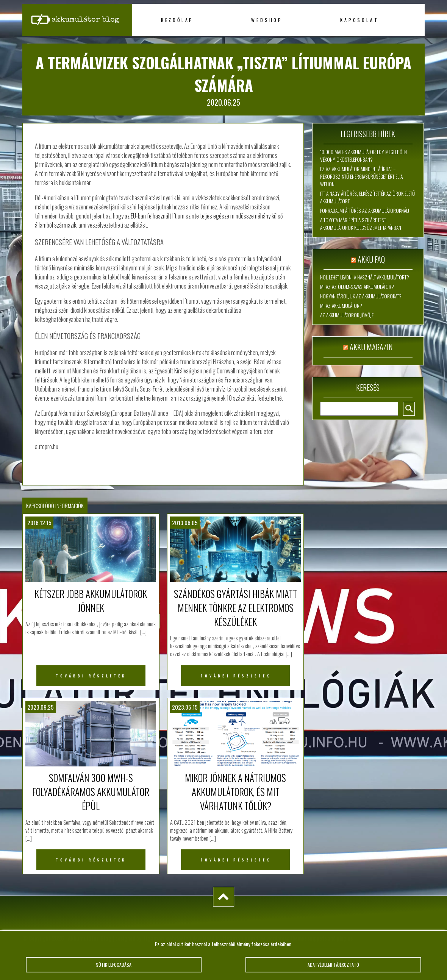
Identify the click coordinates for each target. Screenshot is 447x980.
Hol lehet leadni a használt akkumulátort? (365, 277)
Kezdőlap (177, 20)
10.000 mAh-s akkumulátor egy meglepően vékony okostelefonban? (363, 156)
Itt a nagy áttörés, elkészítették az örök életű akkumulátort (367, 197)
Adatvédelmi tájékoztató (333, 967)
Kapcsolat (359, 20)
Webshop (267, 20)
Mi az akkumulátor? (341, 306)
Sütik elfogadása (114, 967)
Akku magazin (371, 347)
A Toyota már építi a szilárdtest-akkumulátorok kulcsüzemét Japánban (361, 224)
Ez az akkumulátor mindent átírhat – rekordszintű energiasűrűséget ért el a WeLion (361, 176)
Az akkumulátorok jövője (347, 315)
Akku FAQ (371, 259)
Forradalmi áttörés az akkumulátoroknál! (365, 211)
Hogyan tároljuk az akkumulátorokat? (361, 296)
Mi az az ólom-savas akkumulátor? (357, 287)
